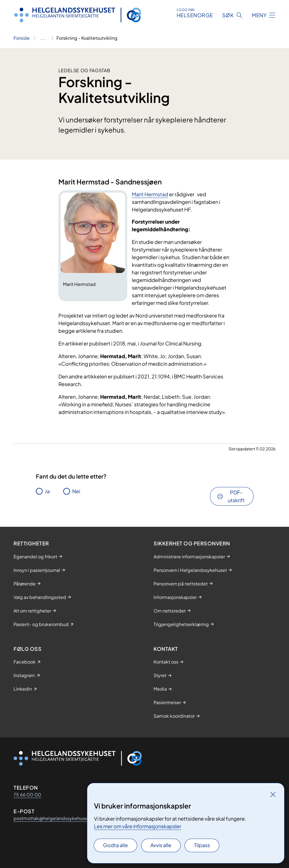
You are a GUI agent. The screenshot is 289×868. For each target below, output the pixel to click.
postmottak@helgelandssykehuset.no (55, 818)
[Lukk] (273, 794)
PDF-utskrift (236, 496)
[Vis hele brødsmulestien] (43, 38)
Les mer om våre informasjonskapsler (138, 826)
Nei (76, 491)
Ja (47, 491)
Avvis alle (161, 845)
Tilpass (202, 845)
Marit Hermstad (150, 194)
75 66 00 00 (27, 795)
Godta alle (115, 845)
